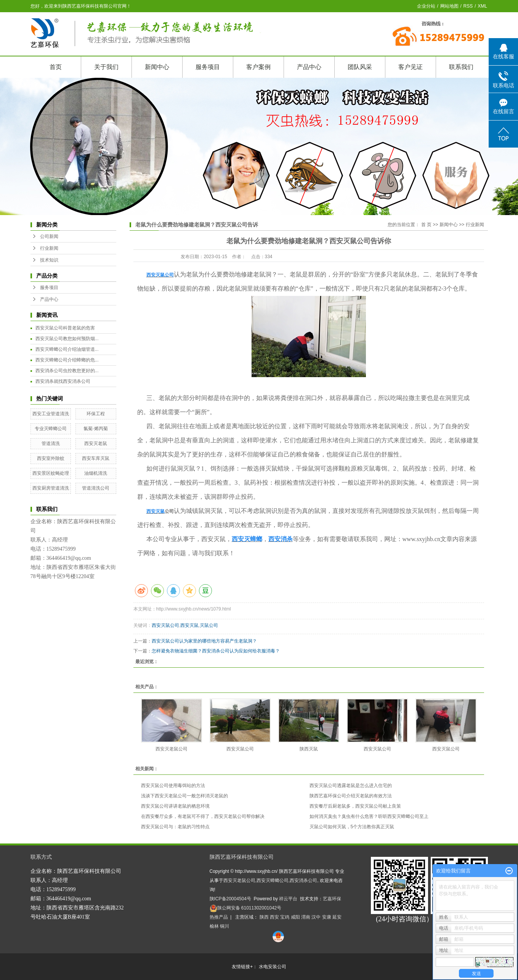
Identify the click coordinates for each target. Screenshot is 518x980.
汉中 (316, 917)
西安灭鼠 (189, 625)
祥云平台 (288, 899)
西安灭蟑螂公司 (273, 880)
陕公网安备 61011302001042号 (246, 908)
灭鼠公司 (209, 625)
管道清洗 (51, 443)
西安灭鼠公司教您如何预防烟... (67, 339)
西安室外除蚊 (51, 458)
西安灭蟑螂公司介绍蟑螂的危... (67, 360)
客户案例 (258, 67)
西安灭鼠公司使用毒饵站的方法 (173, 786)
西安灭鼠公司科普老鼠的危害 (65, 328)
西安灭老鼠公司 (172, 749)
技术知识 (49, 260)
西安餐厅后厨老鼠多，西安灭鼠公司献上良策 (355, 806)
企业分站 (426, 6)
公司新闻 (49, 236)
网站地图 (449, 6)
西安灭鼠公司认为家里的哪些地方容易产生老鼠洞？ (204, 641)
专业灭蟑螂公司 (51, 429)
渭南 (306, 917)
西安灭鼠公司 (165, 625)
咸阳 (295, 917)
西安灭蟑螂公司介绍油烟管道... (67, 349)
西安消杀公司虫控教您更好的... (67, 371)
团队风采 (360, 67)
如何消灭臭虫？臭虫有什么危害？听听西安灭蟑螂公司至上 (369, 816)
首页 (56, 67)
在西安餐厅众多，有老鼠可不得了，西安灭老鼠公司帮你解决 (203, 816)
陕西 (264, 917)
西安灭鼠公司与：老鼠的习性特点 (175, 827)
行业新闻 (49, 248)
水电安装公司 (273, 967)
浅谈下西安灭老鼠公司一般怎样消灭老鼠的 (184, 796)
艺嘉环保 (332, 899)
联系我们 (461, 67)
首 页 (426, 225)
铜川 (225, 926)
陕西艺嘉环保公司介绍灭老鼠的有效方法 (351, 796)
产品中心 (309, 67)
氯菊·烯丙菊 (95, 429)
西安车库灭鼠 (96, 458)
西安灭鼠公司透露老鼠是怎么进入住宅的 (351, 786)
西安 (274, 917)
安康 (327, 917)
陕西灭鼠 (309, 749)
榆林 (214, 926)
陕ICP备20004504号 (230, 899)
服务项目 (208, 67)
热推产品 (219, 917)
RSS (468, 6)
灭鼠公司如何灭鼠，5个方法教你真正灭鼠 (352, 827)
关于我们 (106, 67)
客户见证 (411, 67)
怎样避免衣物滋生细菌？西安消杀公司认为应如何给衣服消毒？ (216, 651)
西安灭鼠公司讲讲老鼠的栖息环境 (175, 806)
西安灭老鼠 (96, 443)
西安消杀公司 (303, 880)
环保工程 (96, 414)
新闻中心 (157, 67)
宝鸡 (285, 917)
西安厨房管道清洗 (51, 488)
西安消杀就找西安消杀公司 (63, 381)
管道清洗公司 (96, 488)
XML (482, 6)
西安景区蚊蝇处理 (51, 473)
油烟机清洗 (96, 473)
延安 (337, 917)
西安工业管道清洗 (51, 414)
